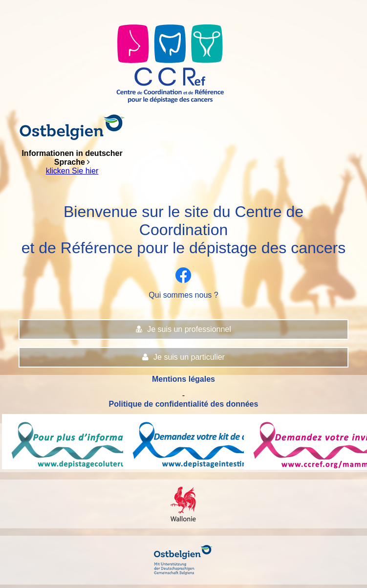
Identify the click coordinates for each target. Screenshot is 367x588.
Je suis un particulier (183, 357)
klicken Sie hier (72, 171)
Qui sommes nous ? (183, 295)
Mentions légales (183, 379)
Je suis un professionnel (183, 329)
